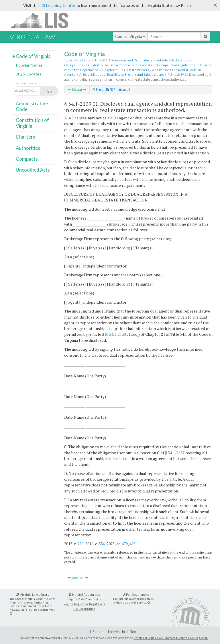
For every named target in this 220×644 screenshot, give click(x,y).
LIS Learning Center (57, 5)
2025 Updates (29, 74)
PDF (111, 90)
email (124, 90)
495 (132, 544)
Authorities (28, 148)
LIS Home (97, 632)
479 (125, 544)
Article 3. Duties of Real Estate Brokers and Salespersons (122, 74)
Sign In (203, 638)
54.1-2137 (176, 453)
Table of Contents (77, 60)
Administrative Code (32, 106)
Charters (25, 137)
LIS (43, 20)
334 (102, 544)
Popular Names (29, 65)
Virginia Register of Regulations (84, 604)
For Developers (136, 594)
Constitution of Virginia (32, 123)
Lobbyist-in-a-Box (122, 632)
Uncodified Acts (33, 170)
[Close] (215, 5)
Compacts (27, 159)
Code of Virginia (130, 36)
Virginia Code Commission (84, 599)
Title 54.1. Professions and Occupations (123, 60)
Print (98, 90)
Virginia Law (33, 37)
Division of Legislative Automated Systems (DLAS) (166, 638)
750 (80, 544)
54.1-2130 (117, 334)
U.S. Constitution (84, 609)
